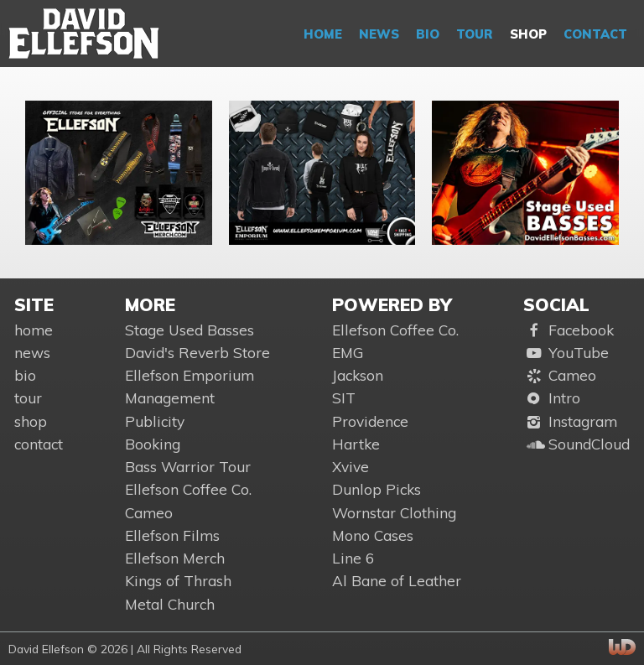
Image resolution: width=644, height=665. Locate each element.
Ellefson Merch (175, 558)
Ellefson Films (172, 535)
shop (528, 34)
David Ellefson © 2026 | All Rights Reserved (125, 649)
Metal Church (170, 604)
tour (475, 34)
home (323, 34)
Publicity (155, 421)
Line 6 (353, 558)
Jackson (358, 375)
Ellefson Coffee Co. (188, 489)
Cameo (149, 513)
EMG (348, 353)
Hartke (356, 444)
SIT (344, 398)
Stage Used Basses (190, 330)
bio (428, 34)
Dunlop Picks (377, 489)
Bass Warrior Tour (188, 467)
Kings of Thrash (178, 581)
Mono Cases (373, 535)
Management (170, 398)
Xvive (351, 467)
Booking (153, 444)
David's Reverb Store (197, 353)
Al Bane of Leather (397, 581)
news (379, 34)
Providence (370, 421)
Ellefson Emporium (190, 375)
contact (595, 34)
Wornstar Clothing (394, 513)
